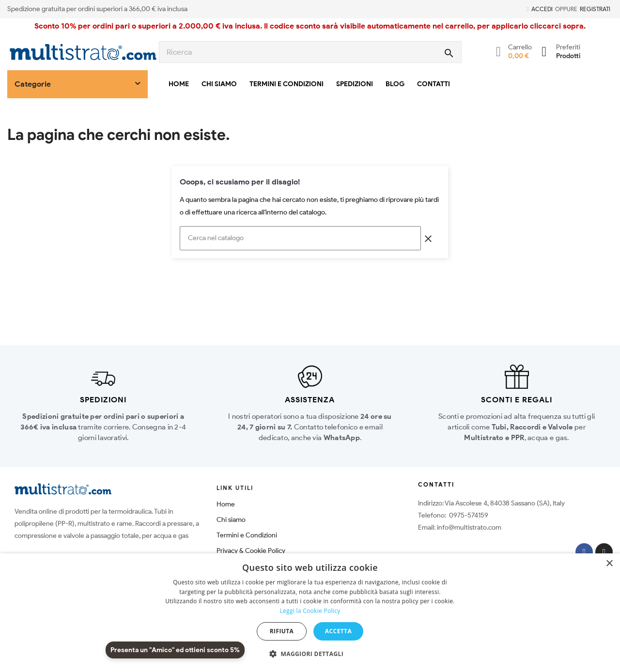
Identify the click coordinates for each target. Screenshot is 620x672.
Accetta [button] (338, 631)
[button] (310, 654)
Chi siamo (231, 520)
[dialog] (310, 613)
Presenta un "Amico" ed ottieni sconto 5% (175, 650)
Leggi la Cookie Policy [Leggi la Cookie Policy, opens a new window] (310, 611)
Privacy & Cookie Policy (251, 551)
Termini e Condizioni (247, 535)
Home (226, 504)
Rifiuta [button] (282, 631)
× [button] (609, 564)
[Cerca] (300, 238)
